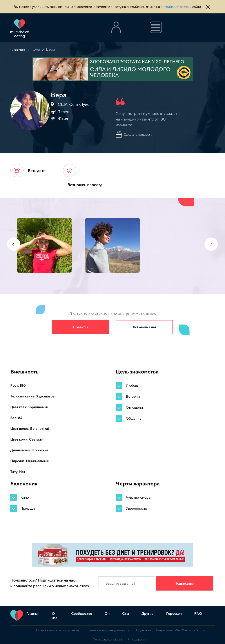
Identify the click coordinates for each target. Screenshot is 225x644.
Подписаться (185, 583)
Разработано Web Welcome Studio (181, 630)
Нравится (81, 327)
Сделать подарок (138, 134)
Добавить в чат (144, 327)
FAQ (198, 614)
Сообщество (82, 614)
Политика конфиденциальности (107, 630)
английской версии (176, 7)
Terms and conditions (108, 639)
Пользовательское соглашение (57, 630)
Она (36, 49)
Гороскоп (174, 614)
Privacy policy (137, 639)
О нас (55, 616)
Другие (148, 614)
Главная (18, 49)
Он (107, 614)
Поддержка (143, 630)
